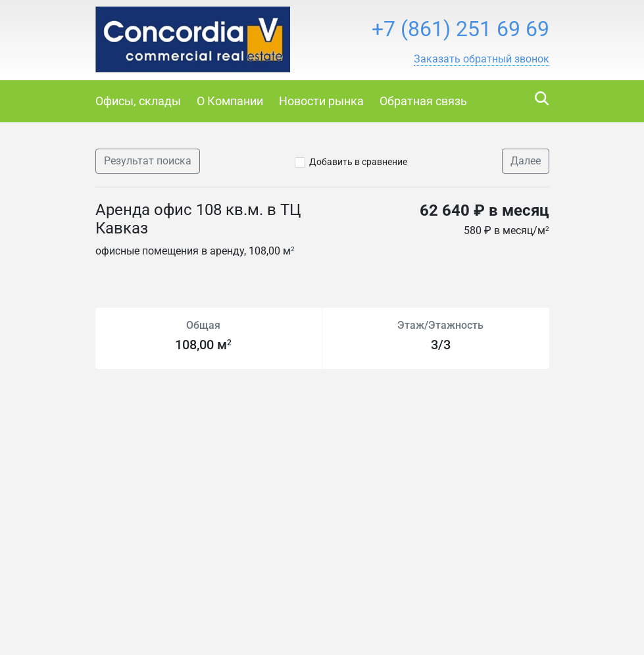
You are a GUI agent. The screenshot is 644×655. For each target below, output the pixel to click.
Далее (526, 161)
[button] (482, 59)
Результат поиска (148, 161)
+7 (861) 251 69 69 (460, 29)
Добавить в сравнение (358, 162)
